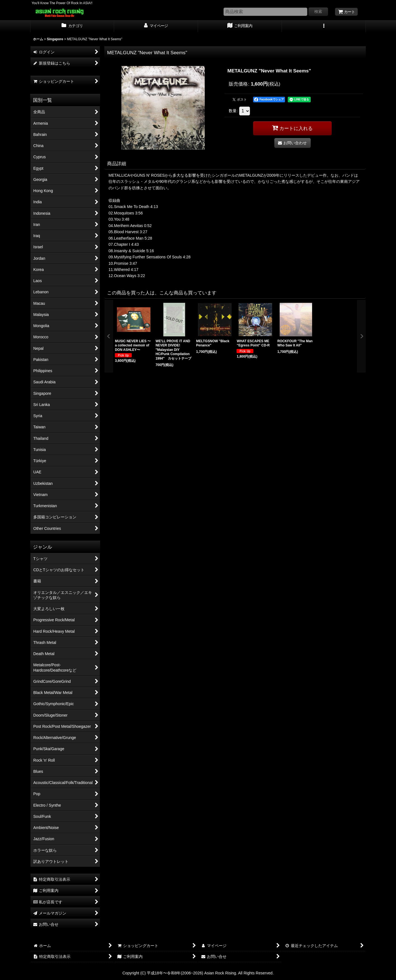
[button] (324, 26)
